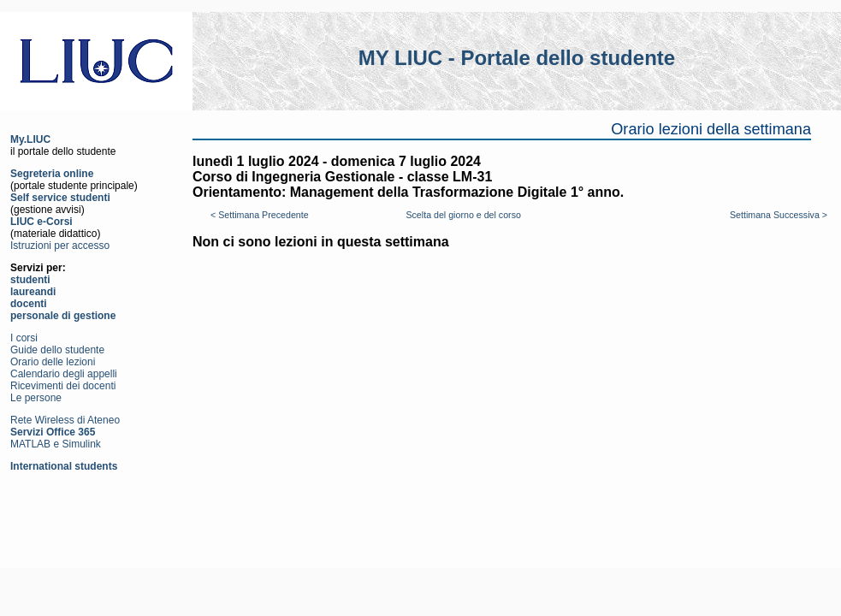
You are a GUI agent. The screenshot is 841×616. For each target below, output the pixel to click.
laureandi (33, 292)
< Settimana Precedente (260, 215)
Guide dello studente (57, 350)
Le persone (36, 398)
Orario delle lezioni (53, 362)
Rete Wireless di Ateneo (65, 420)
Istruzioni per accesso (60, 246)
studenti (30, 280)
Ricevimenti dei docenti (63, 386)
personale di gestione (63, 316)
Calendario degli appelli (64, 374)
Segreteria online (52, 174)
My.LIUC (30, 139)
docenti (29, 304)
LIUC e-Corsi (41, 222)
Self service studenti (60, 198)
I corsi (24, 338)
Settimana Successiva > (779, 215)
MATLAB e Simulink (56, 444)
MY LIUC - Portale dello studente (517, 58)
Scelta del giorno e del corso (463, 215)
